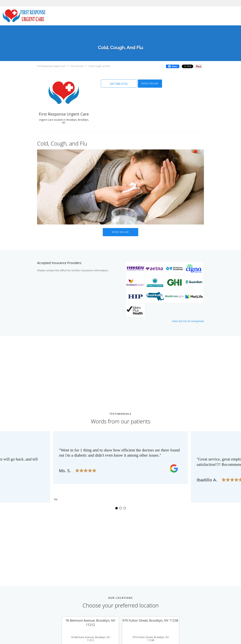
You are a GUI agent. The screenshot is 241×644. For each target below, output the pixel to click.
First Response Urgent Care (51, 66)
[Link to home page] (23, 16)
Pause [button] (56, 511)
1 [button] (117, 520)
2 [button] (121, 520)
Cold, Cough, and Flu (99, 66)
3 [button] (125, 520)
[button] (119, 84)
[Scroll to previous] (63, 469)
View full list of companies (188, 321)
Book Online (149, 83)
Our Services (77, 66)
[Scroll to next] (178, 469)
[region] (120, 473)
